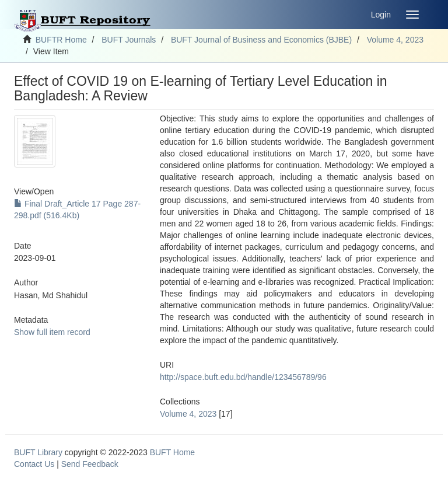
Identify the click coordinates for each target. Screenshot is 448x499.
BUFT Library (38, 452)
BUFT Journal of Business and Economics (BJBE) (261, 40)
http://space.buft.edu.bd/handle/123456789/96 (243, 377)
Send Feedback (90, 464)
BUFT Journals (129, 40)
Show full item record (52, 332)
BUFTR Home (61, 40)
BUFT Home (173, 452)
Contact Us (34, 464)
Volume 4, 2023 (395, 40)
